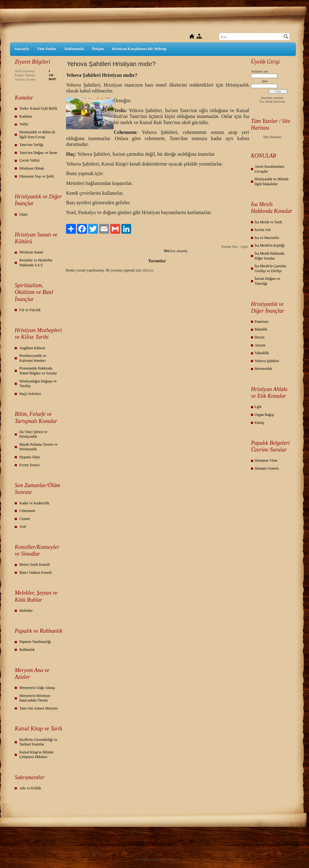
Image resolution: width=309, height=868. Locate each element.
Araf (23, 526)
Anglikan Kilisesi (32, 348)
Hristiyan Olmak (32, 168)
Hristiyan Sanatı (31, 252)
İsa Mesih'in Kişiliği (270, 245)
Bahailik (261, 329)
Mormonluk (263, 369)
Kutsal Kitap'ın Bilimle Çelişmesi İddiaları (37, 755)
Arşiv (244, 247)
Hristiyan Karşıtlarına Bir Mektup (139, 49)
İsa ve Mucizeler (267, 238)
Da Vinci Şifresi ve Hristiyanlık (33, 434)
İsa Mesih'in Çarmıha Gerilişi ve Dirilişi (270, 268)
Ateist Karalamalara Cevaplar (269, 169)
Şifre (265, 81)
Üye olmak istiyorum (272, 102)
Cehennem (27, 511)
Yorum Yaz (229, 247)
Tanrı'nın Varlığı (31, 145)
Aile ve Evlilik (30, 788)
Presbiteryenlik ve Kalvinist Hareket (33, 358)
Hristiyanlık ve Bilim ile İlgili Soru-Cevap (37, 135)
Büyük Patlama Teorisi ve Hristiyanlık (38, 447)
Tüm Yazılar (47, 49)
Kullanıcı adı (260, 71)
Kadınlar (26, 116)
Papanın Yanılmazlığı (35, 642)
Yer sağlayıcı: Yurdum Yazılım (157, 860)
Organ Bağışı (264, 415)
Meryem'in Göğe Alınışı (37, 688)
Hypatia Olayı (30, 457)
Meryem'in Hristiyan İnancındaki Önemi (35, 698)
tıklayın (148, 270)
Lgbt (258, 407)
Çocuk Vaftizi (29, 160)
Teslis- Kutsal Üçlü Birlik (38, 108)
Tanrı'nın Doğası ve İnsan (38, 153)
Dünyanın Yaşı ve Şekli (37, 176)
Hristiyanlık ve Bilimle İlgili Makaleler (272, 182)
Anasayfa (22, 49)
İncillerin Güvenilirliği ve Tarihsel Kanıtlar (38, 742)
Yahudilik (262, 353)
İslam (23, 214)
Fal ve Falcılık (30, 310)
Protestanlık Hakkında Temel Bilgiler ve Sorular (38, 371)
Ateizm (260, 345)
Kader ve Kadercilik (34, 503)
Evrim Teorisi (29, 465)
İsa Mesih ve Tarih (268, 222)
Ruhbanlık (27, 650)
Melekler (26, 611)
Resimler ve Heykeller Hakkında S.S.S (36, 263)
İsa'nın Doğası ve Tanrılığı (267, 281)
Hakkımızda (74, 49)
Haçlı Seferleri (30, 394)
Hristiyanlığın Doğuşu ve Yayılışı (38, 384)
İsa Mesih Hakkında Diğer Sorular (270, 256)
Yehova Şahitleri (267, 361)
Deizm (260, 337)
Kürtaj (259, 423)
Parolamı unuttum (272, 98)
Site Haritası (272, 137)
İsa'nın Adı (263, 230)
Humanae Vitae (266, 460)
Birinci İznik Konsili (35, 565)
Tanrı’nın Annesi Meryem (38, 708)
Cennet (25, 519)
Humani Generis (267, 468)
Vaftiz (24, 124)
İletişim (98, 49)
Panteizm (262, 322)
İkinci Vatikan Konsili (36, 573)
